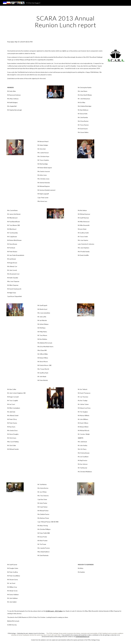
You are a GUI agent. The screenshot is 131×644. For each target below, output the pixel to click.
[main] (65, 22)
